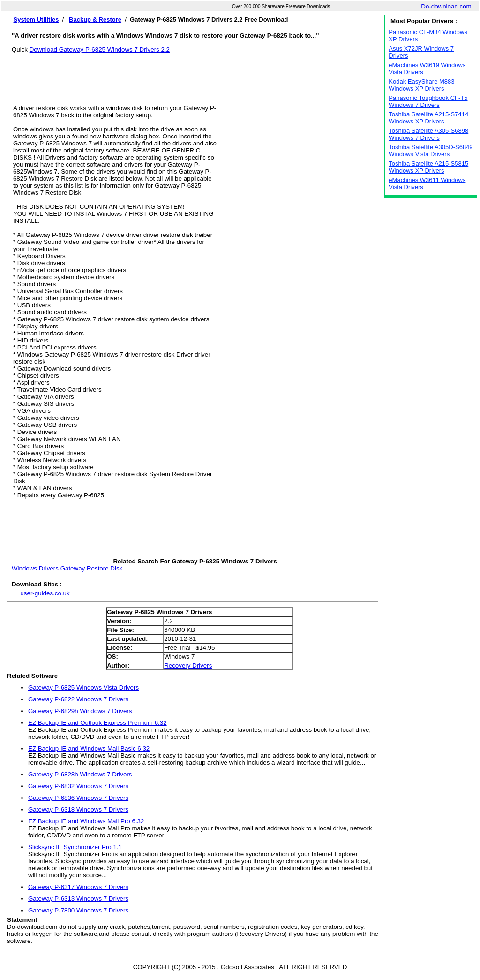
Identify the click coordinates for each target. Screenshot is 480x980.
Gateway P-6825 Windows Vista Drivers (83, 688)
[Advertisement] (195, 74)
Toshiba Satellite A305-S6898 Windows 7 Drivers (428, 134)
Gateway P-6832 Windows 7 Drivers (78, 786)
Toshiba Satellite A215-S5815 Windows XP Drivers (428, 167)
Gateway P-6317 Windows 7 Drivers (78, 887)
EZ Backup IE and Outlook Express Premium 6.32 (97, 723)
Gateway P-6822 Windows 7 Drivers (78, 699)
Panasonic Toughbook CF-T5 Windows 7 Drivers (428, 101)
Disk (116, 568)
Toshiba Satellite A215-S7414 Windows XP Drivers (428, 118)
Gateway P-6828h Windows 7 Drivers (80, 774)
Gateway (73, 568)
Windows (24, 568)
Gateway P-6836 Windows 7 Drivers (78, 798)
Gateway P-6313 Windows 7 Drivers (78, 899)
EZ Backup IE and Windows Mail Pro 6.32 (86, 821)
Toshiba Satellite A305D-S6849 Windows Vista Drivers (431, 151)
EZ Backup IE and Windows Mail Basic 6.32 (89, 748)
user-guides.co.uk (45, 593)
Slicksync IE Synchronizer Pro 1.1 (75, 847)
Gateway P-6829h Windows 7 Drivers (80, 711)
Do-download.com (446, 6)
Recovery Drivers (188, 665)
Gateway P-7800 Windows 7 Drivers (78, 910)
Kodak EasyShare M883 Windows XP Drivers (421, 85)
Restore (98, 568)
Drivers (49, 568)
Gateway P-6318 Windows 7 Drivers (78, 809)
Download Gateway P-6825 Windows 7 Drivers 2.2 (100, 49)
